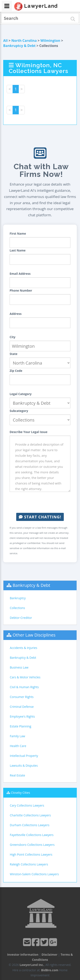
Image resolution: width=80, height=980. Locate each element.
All (5, 41)
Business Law (19, 667)
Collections (17, 608)
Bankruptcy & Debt (19, 46)
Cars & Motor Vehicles (25, 677)
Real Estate (17, 775)
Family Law (17, 736)
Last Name (18, 250)
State (14, 354)
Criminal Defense (22, 707)
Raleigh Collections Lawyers (29, 864)
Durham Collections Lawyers (30, 825)
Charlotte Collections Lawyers (30, 815)
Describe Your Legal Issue (28, 432)
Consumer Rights (22, 697)
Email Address (20, 274)
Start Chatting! (40, 517)
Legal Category (21, 394)
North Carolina (24, 41)
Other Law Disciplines (34, 635)
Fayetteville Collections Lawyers (32, 835)
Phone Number (21, 290)
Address (16, 314)
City (12, 337)
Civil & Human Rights (24, 687)
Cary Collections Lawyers (27, 805)
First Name (18, 233)
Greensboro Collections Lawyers (32, 845)
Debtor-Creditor (21, 618)
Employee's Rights (22, 716)
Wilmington (50, 41)
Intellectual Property (24, 756)
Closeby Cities (20, 793)
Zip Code (16, 371)
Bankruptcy (18, 598)
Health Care (18, 746)
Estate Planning (20, 726)
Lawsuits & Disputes (24, 766)
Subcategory (19, 411)
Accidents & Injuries (23, 648)
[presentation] (42, 502)
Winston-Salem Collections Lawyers (34, 874)
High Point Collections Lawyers (31, 854)
